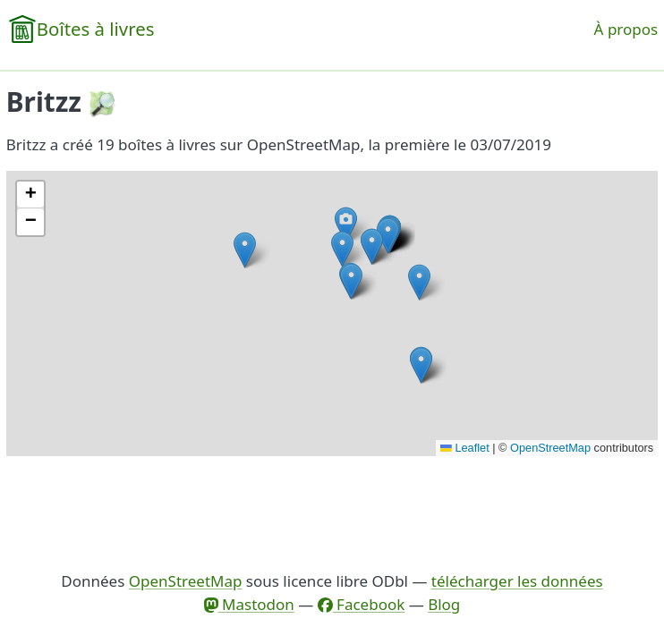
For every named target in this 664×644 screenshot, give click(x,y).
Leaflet (465, 448)
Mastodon (249, 604)
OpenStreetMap (550, 448)
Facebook (362, 604)
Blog (444, 604)
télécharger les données (517, 581)
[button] (342, 249)
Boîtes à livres (96, 29)
